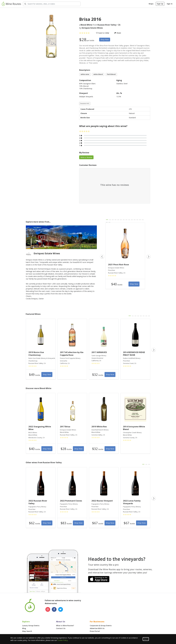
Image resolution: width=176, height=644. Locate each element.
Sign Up (160, 4)
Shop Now (105, 40)
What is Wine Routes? (65, 626)
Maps (151, 4)
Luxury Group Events (31, 626)
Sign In (170, 4)
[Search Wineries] (52, 4)
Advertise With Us (97, 628)
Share (118, 33)
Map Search (27, 631)
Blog (24, 628)
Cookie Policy (63, 640)
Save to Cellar (103, 33)
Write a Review (86, 157)
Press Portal (95, 631)
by (91, 28)
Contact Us (61, 628)
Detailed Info (85, 104)
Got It (146, 639)
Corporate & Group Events (101, 626)
